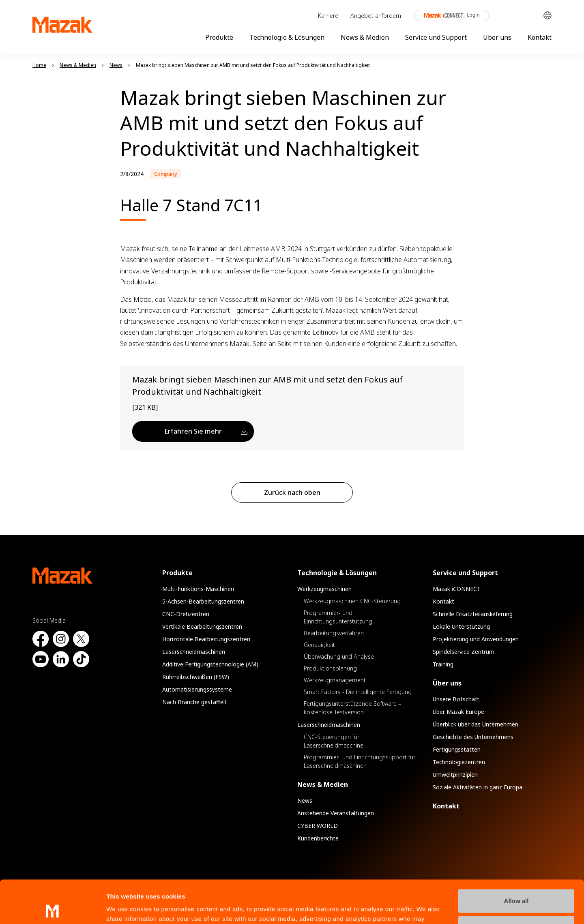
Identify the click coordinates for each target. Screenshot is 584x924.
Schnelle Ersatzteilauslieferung (473, 614)
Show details (125, 908)
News (305, 800)
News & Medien (365, 37)
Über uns (497, 37)
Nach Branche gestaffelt (195, 702)
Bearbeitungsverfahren (334, 633)
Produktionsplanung (330, 668)
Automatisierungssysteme (197, 689)
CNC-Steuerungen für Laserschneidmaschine (334, 741)
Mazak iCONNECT (446, 15)
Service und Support (436, 37)
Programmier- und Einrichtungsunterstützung (338, 617)
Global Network (547, 16)
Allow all (516, 858)
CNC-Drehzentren (186, 614)
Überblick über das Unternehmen (476, 724)
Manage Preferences (517, 884)
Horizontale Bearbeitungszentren (206, 639)
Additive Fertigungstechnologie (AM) (210, 664)
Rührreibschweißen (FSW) (196, 677)
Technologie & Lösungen (287, 37)
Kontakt (540, 37)
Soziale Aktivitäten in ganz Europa (478, 787)
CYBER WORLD (318, 826)
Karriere (328, 16)
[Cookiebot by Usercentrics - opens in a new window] (53, 908)
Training (443, 664)
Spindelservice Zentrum (464, 652)
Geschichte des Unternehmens (473, 737)
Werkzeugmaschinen (324, 589)
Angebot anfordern (376, 16)
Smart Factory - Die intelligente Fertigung (358, 692)
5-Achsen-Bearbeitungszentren (203, 601)
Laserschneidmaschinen (194, 652)
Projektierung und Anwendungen (476, 639)
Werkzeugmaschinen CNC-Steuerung (352, 601)
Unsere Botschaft (456, 699)
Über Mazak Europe (458, 712)
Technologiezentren (459, 762)
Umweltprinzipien (455, 775)
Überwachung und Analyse (339, 656)
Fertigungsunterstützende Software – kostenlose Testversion (352, 708)
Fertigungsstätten (457, 749)
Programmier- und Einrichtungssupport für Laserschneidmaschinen (360, 761)
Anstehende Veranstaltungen (336, 813)
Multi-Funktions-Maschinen (198, 589)
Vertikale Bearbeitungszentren (202, 626)
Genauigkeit (319, 645)
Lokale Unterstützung (461, 626)
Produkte (219, 37)
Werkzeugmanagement (335, 680)
